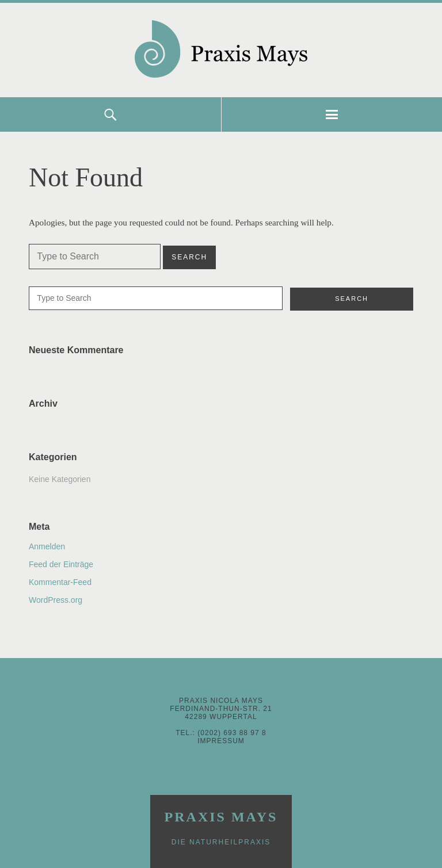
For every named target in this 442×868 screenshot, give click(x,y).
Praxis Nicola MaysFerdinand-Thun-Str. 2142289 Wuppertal (221, 709)
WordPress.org (56, 600)
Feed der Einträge (61, 564)
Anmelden (47, 546)
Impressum (221, 741)
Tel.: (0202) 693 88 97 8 (221, 733)
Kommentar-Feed (60, 582)
